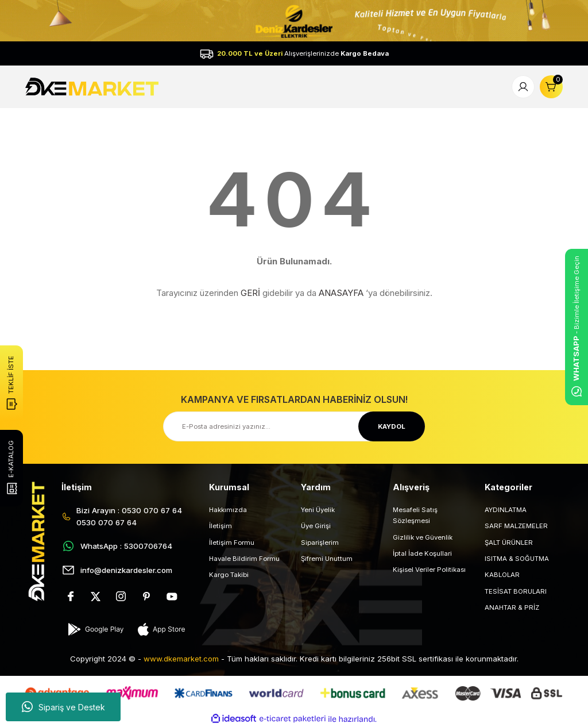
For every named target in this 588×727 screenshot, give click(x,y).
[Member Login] (523, 87)
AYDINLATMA (506, 510)
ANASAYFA (341, 293)
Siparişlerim (320, 543)
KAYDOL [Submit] (392, 426)
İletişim (220, 526)
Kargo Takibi (229, 575)
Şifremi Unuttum (327, 559)
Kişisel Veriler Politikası (429, 570)
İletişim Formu (232, 543)
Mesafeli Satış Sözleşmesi (415, 515)
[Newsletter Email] (294, 426)
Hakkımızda (228, 510)
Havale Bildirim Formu (244, 559)
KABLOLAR (502, 575)
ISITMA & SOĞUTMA (517, 559)
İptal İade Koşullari (422, 553)
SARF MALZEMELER (516, 526)
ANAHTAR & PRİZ (512, 607)
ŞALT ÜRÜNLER (509, 543)
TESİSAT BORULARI (516, 591)
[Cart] (551, 87)
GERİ (250, 293)
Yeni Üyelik (318, 510)
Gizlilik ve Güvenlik (423, 537)
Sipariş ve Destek (63, 707)
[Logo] (93, 86)
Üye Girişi (316, 526)
